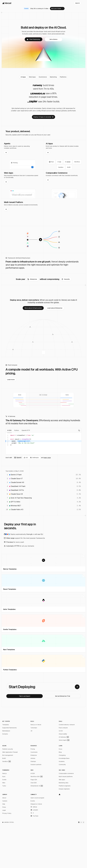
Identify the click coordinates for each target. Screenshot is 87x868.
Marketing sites (64, 783)
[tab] (23, 77)
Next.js (4, 773)
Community (62, 765)
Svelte (4, 780)
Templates (6, 725)
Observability (63, 734)
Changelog (62, 755)
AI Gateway (64, 737)
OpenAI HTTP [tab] (26, 430)
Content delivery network (67, 725)
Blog (60, 752)
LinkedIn (34, 810)
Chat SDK (34, 783)
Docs (60, 749)
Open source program (37, 798)
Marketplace (6, 731)
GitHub (34, 807)
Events (33, 801)
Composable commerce (66, 773)
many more (47, 458)
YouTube (34, 816)
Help (4, 804)
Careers (5, 801)
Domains (5, 734)
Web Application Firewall (10, 752)
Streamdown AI (37, 786)
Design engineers (64, 789)
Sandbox (7, 761)
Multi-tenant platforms (66, 777)
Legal (4, 810)
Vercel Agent (64, 740)
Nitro (4, 783)
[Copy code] (79, 430)
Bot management (8, 755)
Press (4, 807)
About (4, 798)
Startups (33, 761)
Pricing (33, 749)
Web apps (62, 780)
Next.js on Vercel (36, 725)
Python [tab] (17, 430)
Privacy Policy (7, 813)
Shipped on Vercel (36, 804)
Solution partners (36, 765)
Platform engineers (65, 786)
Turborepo (34, 728)
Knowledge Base (64, 758)
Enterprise (34, 755)
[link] (57, 9)
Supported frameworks (9, 728)
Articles (33, 758)
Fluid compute (63, 728)
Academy (62, 761)
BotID (4, 758)
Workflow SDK (37, 777)
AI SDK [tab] (9, 430)
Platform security (8, 749)
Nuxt (4, 777)
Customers (34, 752)
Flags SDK (34, 780)
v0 (31, 731)
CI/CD (61, 731)
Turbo (4, 786)
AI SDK (33, 773)
